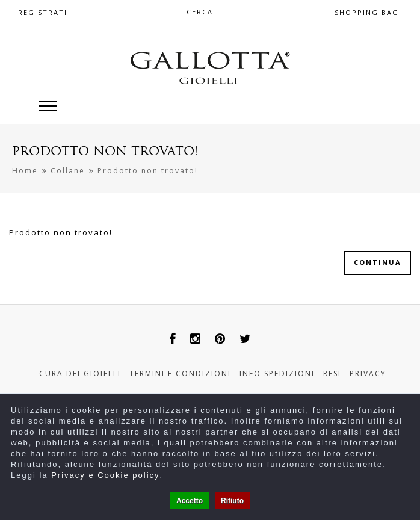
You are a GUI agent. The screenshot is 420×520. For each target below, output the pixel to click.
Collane (68, 171)
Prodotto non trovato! (148, 171)
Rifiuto (232, 501)
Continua (378, 262)
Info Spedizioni (277, 373)
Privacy (368, 373)
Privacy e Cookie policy (105, 475)
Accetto (190, 501)
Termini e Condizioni (180, 373)
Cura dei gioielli (80, 373)
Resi (332, 373)
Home (25, 171)
